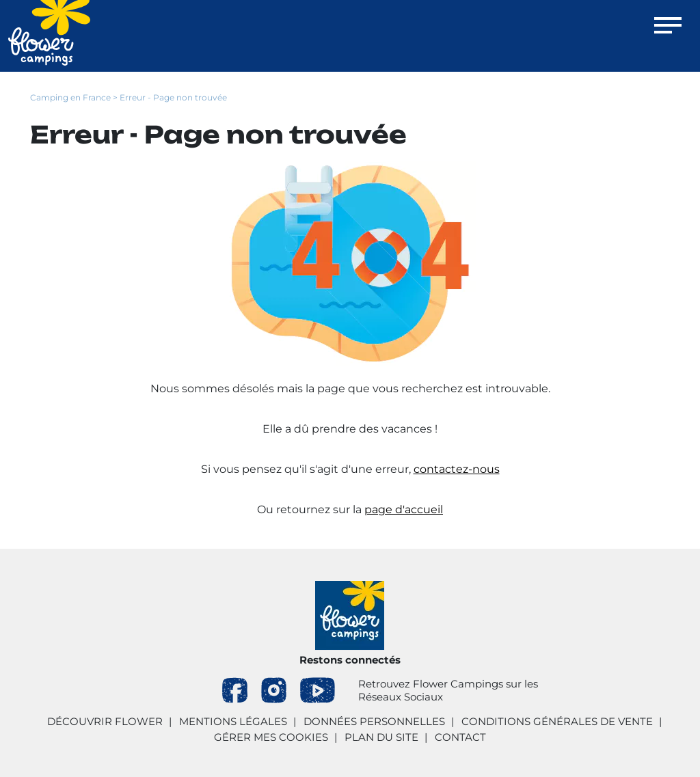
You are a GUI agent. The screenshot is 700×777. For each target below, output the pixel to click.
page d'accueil (404, 509)
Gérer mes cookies (271, 737)
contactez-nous (457, 469)
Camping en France (70, 97)
